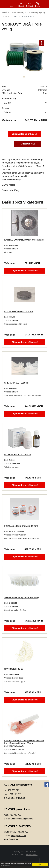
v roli (7, 16)
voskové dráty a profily (36, 12)
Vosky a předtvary (17, 12)
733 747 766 (15, 815)
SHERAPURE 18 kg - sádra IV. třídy (21, 597)
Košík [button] (38, 6)
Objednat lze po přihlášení (24, 134)
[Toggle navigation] (12, 4)
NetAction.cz (32, 855)
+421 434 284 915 (20, 832)
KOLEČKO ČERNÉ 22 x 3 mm (19, 311)
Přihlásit (30, 6)
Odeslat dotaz (28, 144)
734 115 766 (15, 794)
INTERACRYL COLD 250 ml (18, 454)
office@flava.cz (18, 798)
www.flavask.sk (11, 839)
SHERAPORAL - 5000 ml (16, 383)
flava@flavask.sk (18, 836)
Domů (5, 12)
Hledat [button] (21, 6)
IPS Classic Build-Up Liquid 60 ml (21, 526)
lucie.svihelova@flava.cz (22, 819)
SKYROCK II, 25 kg (13, 669)
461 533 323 (14, 790)
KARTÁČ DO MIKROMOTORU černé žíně (24, 240)
